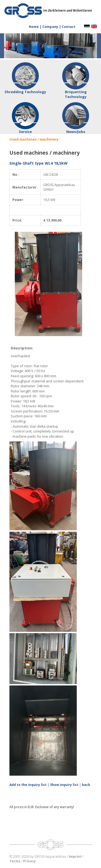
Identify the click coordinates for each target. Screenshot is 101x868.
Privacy (29, 861)
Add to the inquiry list (28, 785)
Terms (15, 861)
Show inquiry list (64, 785)
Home (34, 27)
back (86, 785)
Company (51, 27)
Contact (69, 27)
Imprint (75, 856)
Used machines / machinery (34, 139)
